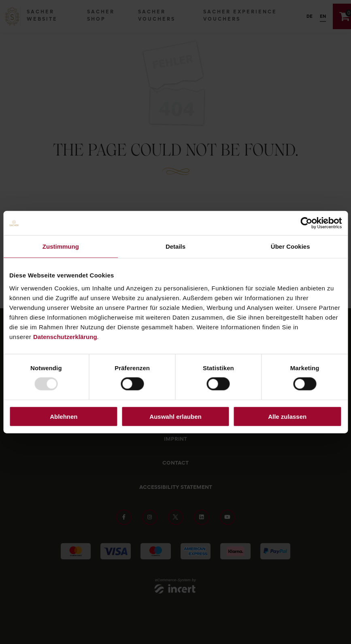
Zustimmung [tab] (61, 246)
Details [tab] (175, 246)
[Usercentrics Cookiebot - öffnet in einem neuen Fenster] (306, 223)
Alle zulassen (287, 416)
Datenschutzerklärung (65, 336)
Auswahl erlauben (175, 416)
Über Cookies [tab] (290, 246)
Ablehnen (64, 416)
